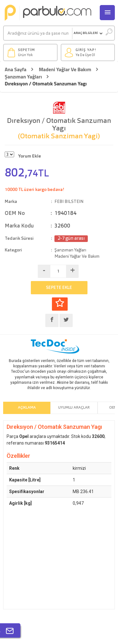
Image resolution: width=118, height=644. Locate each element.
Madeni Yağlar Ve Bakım (65, 69)
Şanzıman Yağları (23, 77)
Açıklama (27, 408)
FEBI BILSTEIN (69, 202)
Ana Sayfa (16, 69)
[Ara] (38, 33)
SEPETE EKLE (59, 288)
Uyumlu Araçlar (74, 408)
